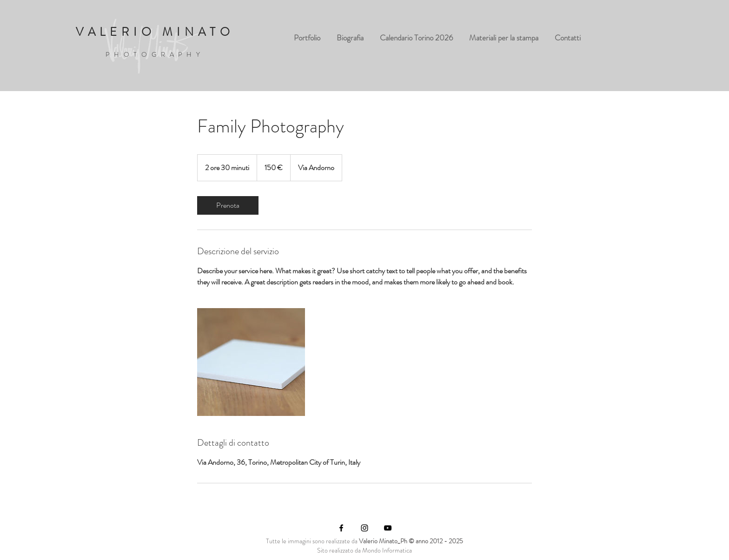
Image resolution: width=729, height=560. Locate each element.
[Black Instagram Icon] (364, 528)
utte (275, 541)
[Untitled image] (251, 362)
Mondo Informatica (387, 550)
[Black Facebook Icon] (341, 528)
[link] (228, 205)
